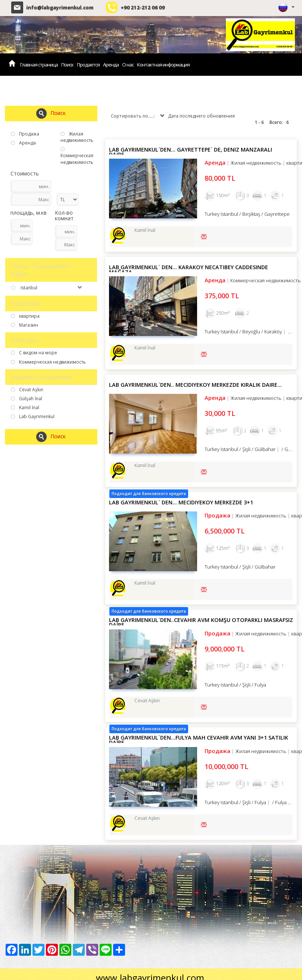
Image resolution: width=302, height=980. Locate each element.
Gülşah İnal (27, 399)
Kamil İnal (25, 407)
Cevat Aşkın (27, 390)
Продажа (25, 134)
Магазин (24, 325)
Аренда (111, 65)
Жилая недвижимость (77, 137)
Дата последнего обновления (197, 116)
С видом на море (34, 353)
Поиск (67, 65)
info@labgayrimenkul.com (60, 7)
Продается (88, 65)
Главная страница (39, 65)
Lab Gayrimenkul (33, 416)
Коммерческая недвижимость (77, 156)
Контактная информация (163, 65)
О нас (128, 65)
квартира (25, 316)
